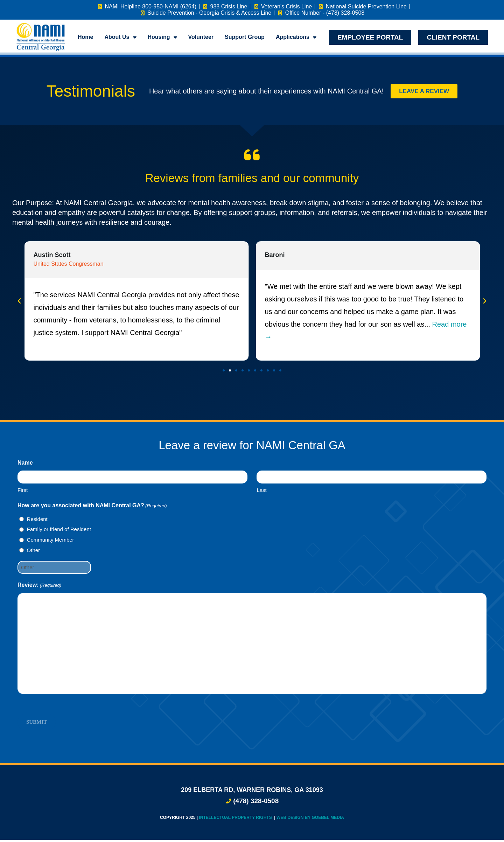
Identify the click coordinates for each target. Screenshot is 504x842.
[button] (19, 303)
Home (85, 37)
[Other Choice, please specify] (54, 569)
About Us (120, 37)
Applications (296, 37)
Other (34, 552)
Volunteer (201, 37)
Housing (162, 37)
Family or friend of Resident (59, 531)
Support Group (245, 37)
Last (261, 492)
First (23, 492)
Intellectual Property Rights (236, 820)
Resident (37, 521)
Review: (39, 587)
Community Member (51, 542)
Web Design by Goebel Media (310, 820)
